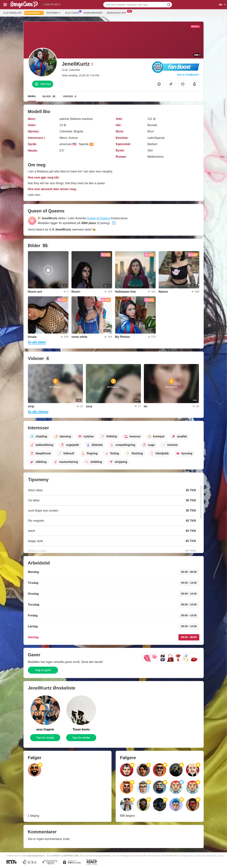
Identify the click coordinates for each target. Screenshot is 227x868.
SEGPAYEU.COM (71, 856)
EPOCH (56, 856)
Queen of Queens (99, 218)
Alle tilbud (73, 13)
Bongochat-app (117, 13)
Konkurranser (93, 13)
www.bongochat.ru (36, 856)
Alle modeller (12, 13)
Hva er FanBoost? (188, 75)
